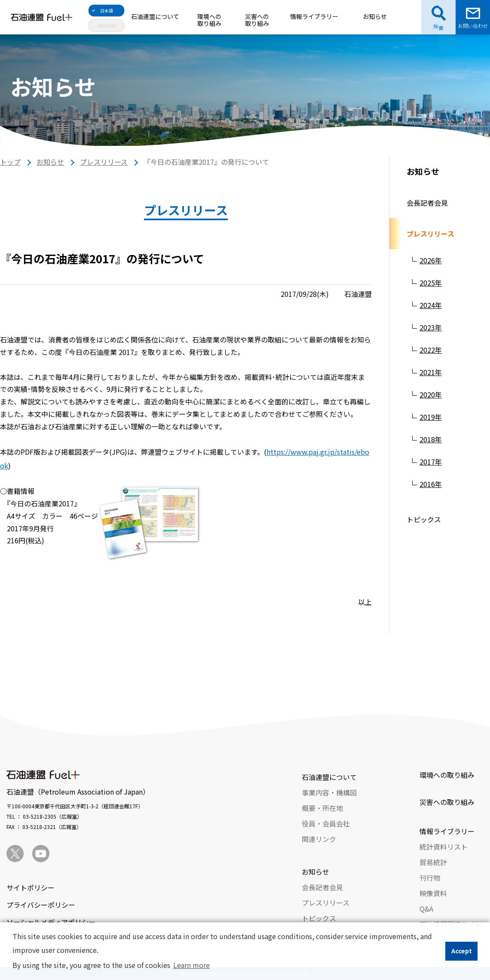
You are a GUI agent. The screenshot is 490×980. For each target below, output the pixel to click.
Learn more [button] (191, 965)
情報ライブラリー (314, 16)
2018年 (431, 439)
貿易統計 (433, 862)
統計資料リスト (444, 847)
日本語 (107, 11)
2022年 (431, 350)
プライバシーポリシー (41, 905)
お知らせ (375, 16)
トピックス (424, 519)
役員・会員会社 (326, 823)
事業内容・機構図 (329, 792)
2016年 (431, 484)
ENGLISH (107, 26)
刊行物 (430, 878)
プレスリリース (104, 162)
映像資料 (433, 893)
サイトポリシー (31, 888)
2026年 (431, 260)
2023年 (431, 327)
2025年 (431, 283)
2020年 (431, 394)
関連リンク (319, 839)
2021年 (431, 372)
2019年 (431, 417)
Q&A (426, 909)
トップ (10, 162)
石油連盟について (155, 16)
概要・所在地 (322, 808)
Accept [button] (462, 951)
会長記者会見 (427, 203)
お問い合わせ (473, 26)
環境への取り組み (209, 20)
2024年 (431, 305)
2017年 (431, 462)
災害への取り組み (257, 20)
